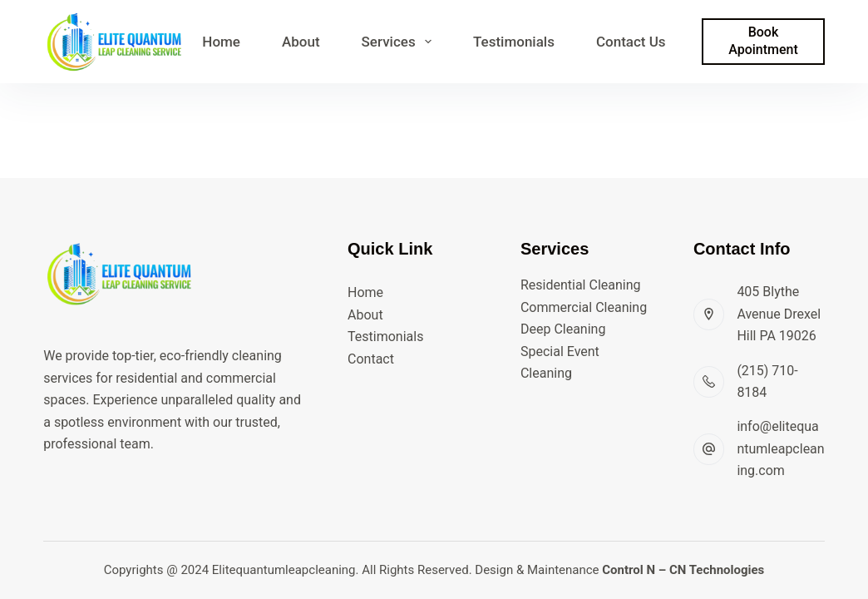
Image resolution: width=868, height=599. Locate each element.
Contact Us (631, 42)
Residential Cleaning (581, 285)
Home (221, 42)
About (301, 42)
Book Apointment (763, 41)
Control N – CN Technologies (683, 570)
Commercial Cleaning (584, 307)
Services (400, 42)
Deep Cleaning (563, 329)
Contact (371, 359)
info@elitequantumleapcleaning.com (780, 448)
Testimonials (514, 42)
